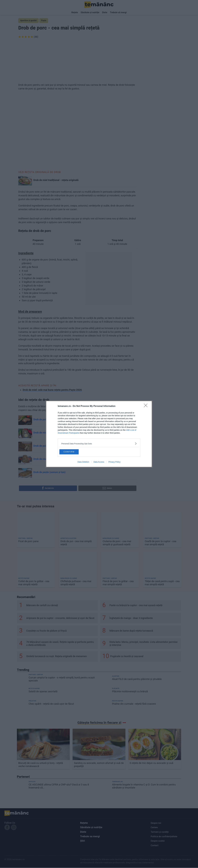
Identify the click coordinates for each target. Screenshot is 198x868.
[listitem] (99, 443)
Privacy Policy (114, 463)
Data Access (99, 463)
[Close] (147, 406)
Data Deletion (83, 463)
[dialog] (99, 434)
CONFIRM (73, 451)
